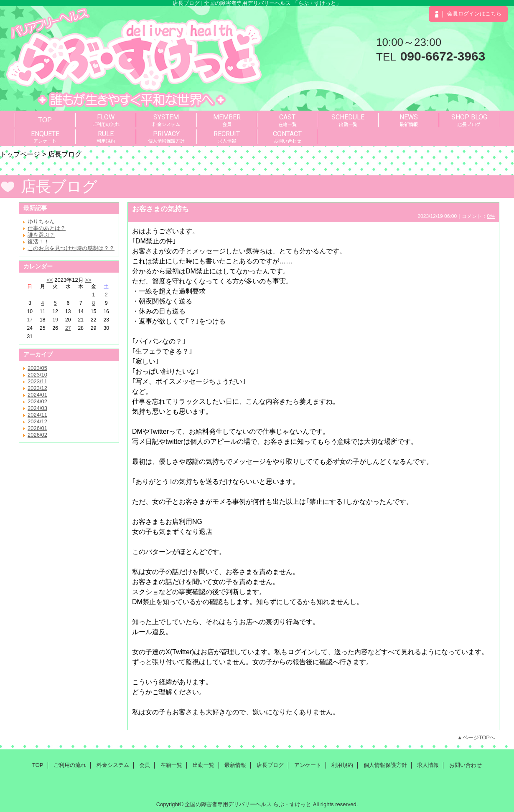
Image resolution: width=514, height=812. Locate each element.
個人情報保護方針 (385, 765)
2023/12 (37, 388)
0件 (491, 216)
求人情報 (428, 765)
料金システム (113, 765)
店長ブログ (270, 765)
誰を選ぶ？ (41, 235)
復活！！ (38, 242)
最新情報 (235, 765)
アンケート (308, 765)
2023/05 (37, 368)
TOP (45, 120)
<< (50, 280)
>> (88, 280)
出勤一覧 (204, 765)
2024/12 (37, 421)
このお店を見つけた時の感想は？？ (71, 248)
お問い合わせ (466, 765)
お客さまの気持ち (160, 209)
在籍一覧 (171, 765)
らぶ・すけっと (292, 804)
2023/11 (37, 381)
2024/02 (37, 401)
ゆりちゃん (41, 221)
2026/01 (37, 428)
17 (30, 320)
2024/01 (37, 395)
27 (68, 328)
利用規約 (342, 765)
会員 (145, 765)
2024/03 (37, 408)
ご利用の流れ (70, 765)
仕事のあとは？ (47, 228)
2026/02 (37, 435)
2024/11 (37, 415)
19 (55, 320)
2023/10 (37, 375)
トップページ (20, 154)
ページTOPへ (479, 737)
